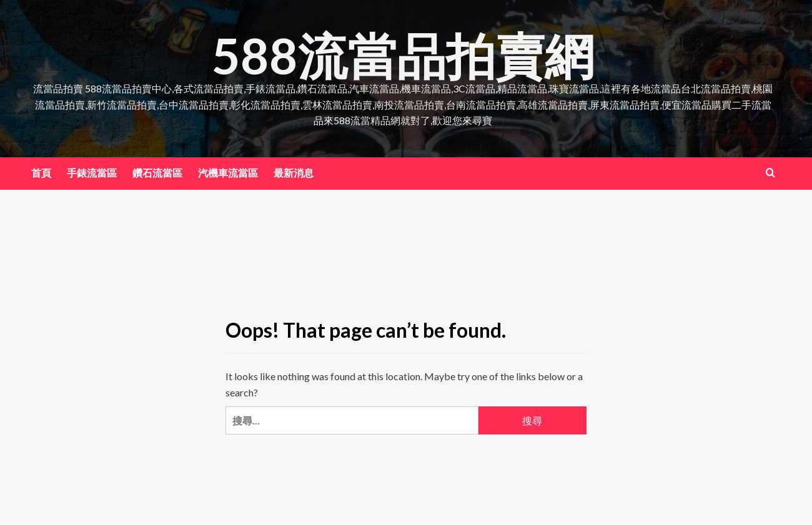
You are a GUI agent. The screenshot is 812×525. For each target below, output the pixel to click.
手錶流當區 (92, 173)
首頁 (41, 173)
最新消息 (294, 173)
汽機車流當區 (228, 173)
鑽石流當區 (157, 173)
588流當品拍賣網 (403, 54)
